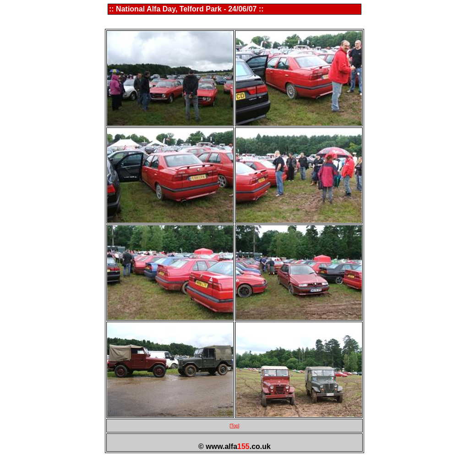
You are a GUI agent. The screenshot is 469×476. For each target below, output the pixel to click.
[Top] (234, 426)
